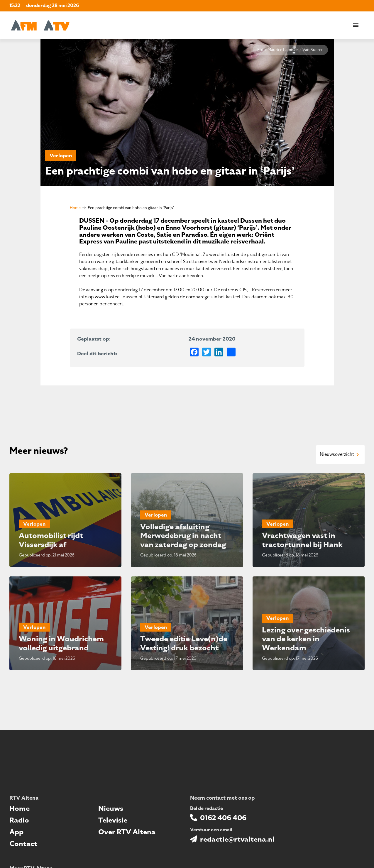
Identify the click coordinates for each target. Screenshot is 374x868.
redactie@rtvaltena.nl (237, 839)
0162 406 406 (223, 818)
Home (75, 208)
